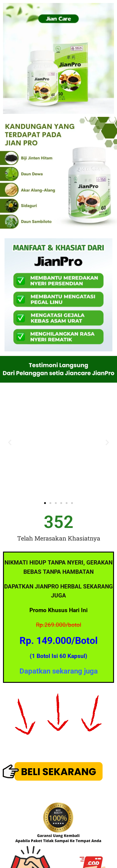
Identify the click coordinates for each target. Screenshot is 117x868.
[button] (10, 442)
